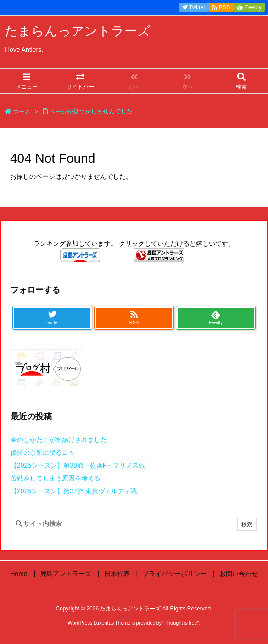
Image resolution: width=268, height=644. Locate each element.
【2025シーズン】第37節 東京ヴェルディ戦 (74, 491)
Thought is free (181, 623)
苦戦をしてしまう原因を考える (56, 478)
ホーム (22, 111)
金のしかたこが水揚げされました (59, 440)
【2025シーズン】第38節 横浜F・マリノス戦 (78, 465)
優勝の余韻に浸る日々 (43, 452)
